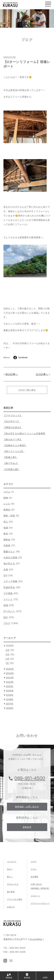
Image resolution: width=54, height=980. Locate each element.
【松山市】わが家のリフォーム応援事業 (24, 434)
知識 (6, 528)
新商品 (7, 510)
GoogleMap (36, 939)
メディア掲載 (10, 581)
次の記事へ (42, 374)
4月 (7, 650)
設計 (6, 617)
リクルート (35, 896)
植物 (6, 498)
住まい (10, 869)
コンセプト (12, 862)
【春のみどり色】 (13, 439)
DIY (5, 575)
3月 (7, 654)
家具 (6, 534)
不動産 (7, 545)
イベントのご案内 (15, 899)
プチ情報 (8, 593)
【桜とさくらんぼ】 (14, 451)
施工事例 (11, 892)
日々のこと (9, 611)
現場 (6, 605)
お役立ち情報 (10, 558)
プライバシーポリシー (40, 903)
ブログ (7, 623)
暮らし (10, 877)
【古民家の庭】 (12, 469)
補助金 (7, 540)
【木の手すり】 (12, 421)
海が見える (9, 563)
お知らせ (11, 907)
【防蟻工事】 (10, 457)
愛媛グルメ (9, 552)
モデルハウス (13, 884)
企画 (6, 569)
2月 (7, 659)
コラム (7, 492)
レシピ (7, 504)
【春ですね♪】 (11, 463)
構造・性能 (9, 516)
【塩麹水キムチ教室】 (15, 445)
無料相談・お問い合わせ (27, 807)
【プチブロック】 (13, 416)
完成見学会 (9, 587)
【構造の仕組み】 (13, 427)
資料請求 (27, 827)
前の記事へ (12, 374)
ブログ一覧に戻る (27, 390)
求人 (6, 522)
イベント (8, 599)
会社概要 (34, 877)
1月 (7, 663)
